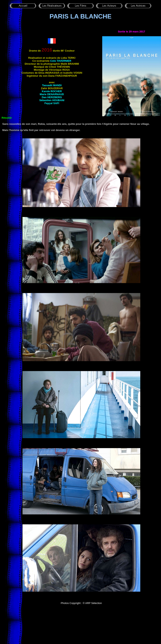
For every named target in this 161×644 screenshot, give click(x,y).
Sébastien (52, 100)
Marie (52, 94)
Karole (52, 91)
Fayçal (52, 103)
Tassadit (52, 85)
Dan (52, 97)
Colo (61, 61)
